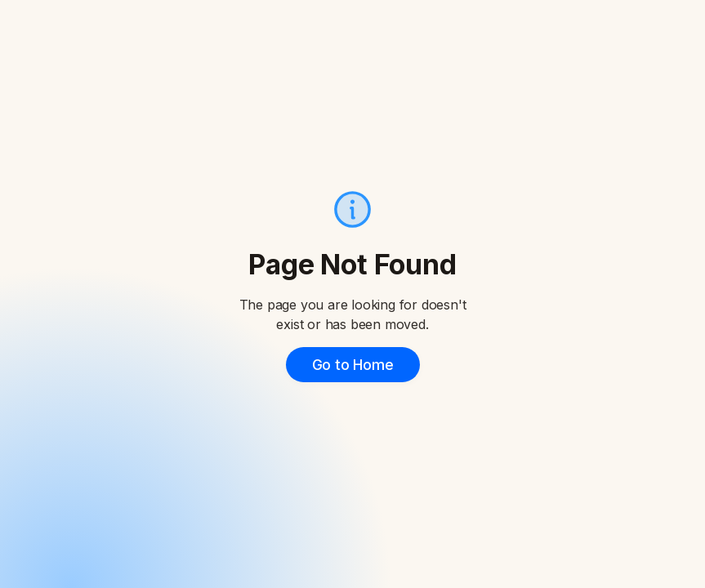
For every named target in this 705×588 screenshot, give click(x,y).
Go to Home (353, 365)
